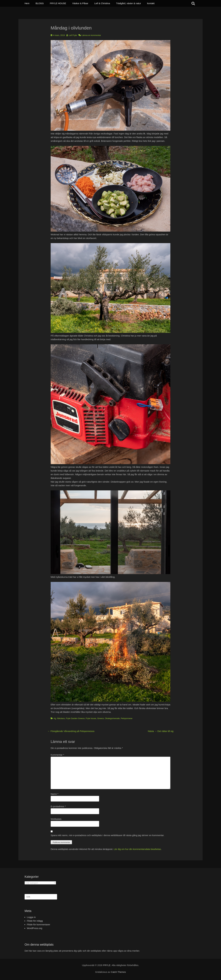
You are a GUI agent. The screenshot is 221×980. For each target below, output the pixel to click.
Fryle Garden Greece (75, 718)
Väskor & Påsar (80, 3)
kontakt (151, 3)
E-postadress (58, 806)
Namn (54, 794)
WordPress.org (35, 928)
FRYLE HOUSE (58, 3)
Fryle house (91, 718)
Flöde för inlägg (35, 921)
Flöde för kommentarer (39, 924)
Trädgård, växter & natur (129, 3)
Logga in (31, 917)
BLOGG (40, 3)
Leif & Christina (102, 3)
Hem (27, 3)
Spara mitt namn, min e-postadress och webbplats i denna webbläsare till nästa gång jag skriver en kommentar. (107, 835)
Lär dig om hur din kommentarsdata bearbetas (137, 849)
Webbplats (56, 819)
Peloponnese (127, 718)
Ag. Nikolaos (59, 718)
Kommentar (57, 755)
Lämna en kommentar (91, 35)
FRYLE (107, 965)
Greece (101, 718)
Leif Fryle (73, 35)
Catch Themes (118, 972)
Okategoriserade (112, 718)
